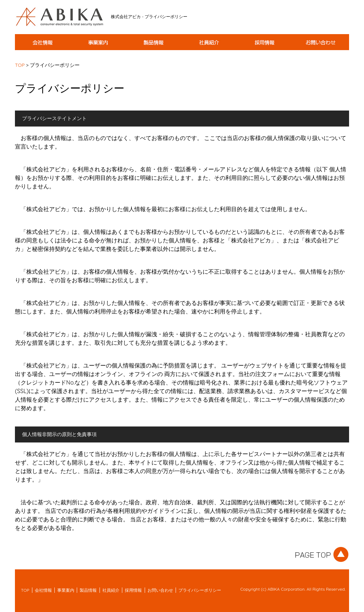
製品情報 (88, 590)
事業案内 (66, 590)
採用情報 (133, 590)
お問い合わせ (160, 590)
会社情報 (43, 590)
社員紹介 (111, 590)
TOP (20, 65)
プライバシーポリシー (200, 590)
